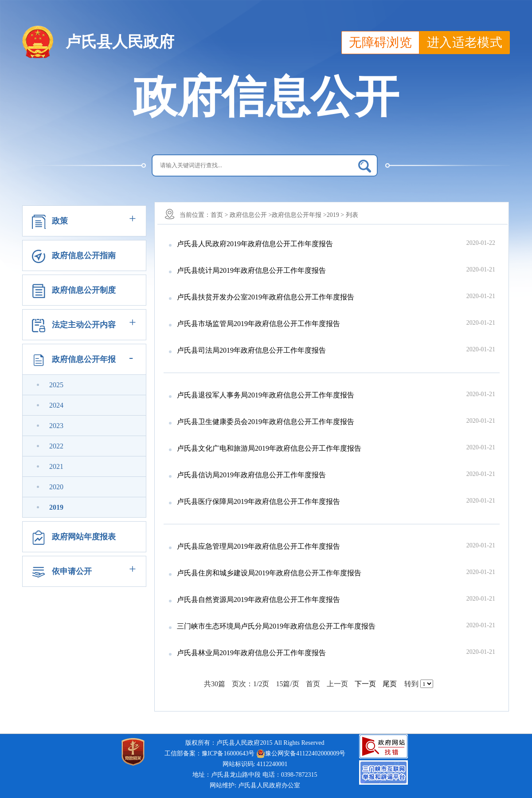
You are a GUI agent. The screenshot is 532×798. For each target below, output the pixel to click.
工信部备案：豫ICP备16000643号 (210, 753)
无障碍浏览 (380, 42)
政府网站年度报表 (84, 537)
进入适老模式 (465, 42)
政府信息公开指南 (84, 256)
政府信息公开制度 (84, 290)
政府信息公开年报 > (299, 215)
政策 (60, 221)
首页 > (219, 215)
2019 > (335, 215)
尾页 (390, 684)
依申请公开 (72, 571)
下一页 (365, 684)
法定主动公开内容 (84, 325)
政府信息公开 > (251, 215)
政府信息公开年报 (84, 359)
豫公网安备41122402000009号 (301, 754)
